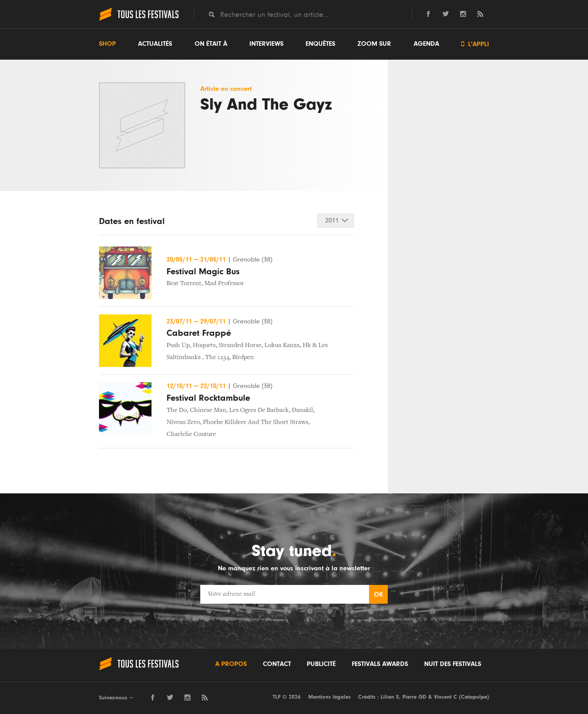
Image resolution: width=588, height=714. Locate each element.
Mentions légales (329, 697)
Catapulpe (474, 697)
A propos (231, 664)
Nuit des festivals (453, 664)
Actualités (155, 44)
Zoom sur (374, 44)
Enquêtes (320, 44)
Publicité (321, 664)
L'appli (475, 44)
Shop (107, 44)
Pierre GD (414, 697)
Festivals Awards (380, 664)
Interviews (266, 44)
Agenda (426, 44)
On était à (211, 44)
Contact (277, 664)
